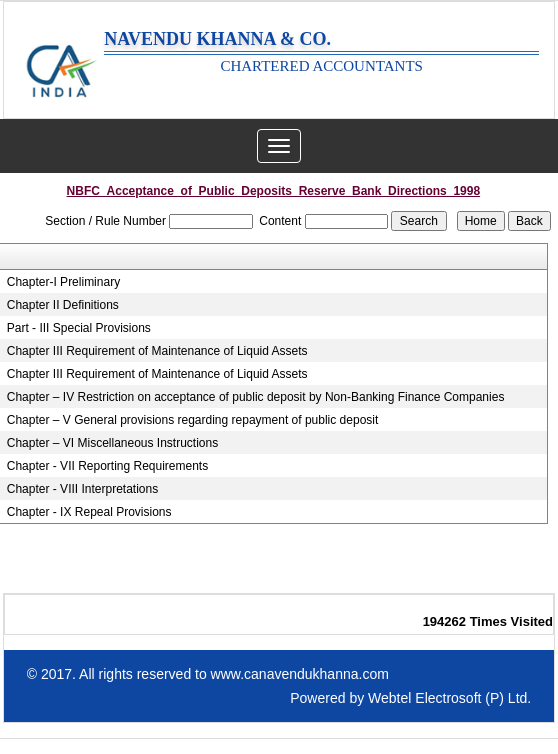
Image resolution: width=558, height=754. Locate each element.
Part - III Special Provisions (79, 328)
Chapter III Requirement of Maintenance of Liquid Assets (157, 351)
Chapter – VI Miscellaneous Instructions (112, 443)
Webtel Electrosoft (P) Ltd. (449, 698)
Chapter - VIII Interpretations (82, 489)
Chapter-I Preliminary (63, 282)
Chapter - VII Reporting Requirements (107, 466)
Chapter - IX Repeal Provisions (89, 512)
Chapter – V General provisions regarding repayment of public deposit (193, 420)
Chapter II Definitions (63, 305)
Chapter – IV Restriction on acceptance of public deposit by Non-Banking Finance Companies (256, 397)
